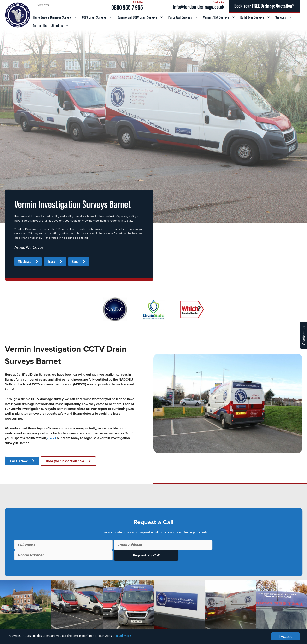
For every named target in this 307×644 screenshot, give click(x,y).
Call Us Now (19, 461)
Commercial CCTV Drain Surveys (142, 17)
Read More (148, 637)
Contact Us (40, 26)
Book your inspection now (65, 461)
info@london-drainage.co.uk (199, 7)
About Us (62, 26)
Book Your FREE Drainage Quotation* (264, 6)
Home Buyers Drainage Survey (56, 17)
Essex (51, 261)
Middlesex (24, 261)
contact (52, 438)
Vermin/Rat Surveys (221, 17)
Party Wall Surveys (185, 17)
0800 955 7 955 (127, 7)
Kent (75, 261)
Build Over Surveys (257, 17)
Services (285, 17)
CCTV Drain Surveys (99, 17)
